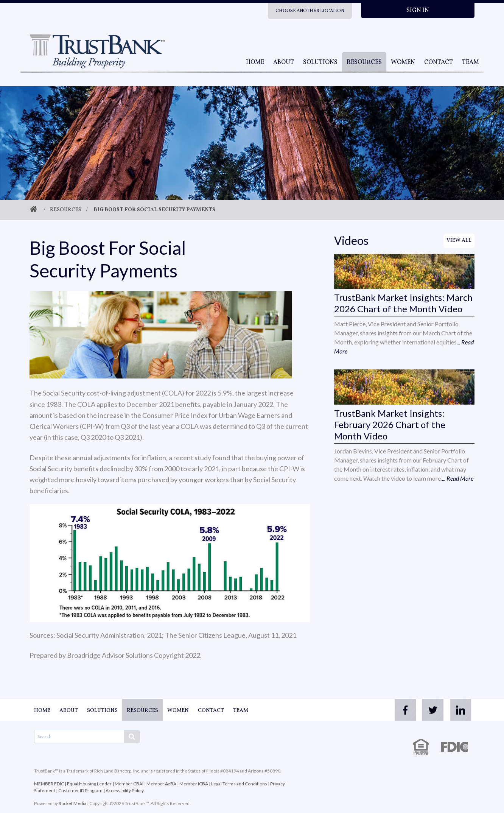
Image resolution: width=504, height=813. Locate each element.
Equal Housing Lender (89, 784)
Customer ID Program (80, 790)
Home (255, 62)
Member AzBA (161, 784)
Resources (364, 62)
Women (403, 62)
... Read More (458, 478)
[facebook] (399, 710)
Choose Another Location (310, 11)
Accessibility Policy (125, 790)
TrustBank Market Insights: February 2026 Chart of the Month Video (390, 424)
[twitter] (429, 710)
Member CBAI (129, 784)
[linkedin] (459, 710)
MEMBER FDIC (49, 784)
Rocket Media (72, 803)
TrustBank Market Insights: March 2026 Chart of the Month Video (403, 303)
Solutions (320, 62)
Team (471, 62)
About (284, 62)
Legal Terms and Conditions (239, 784)
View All (459, 241)
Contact (439, 62)
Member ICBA (194, 784)
